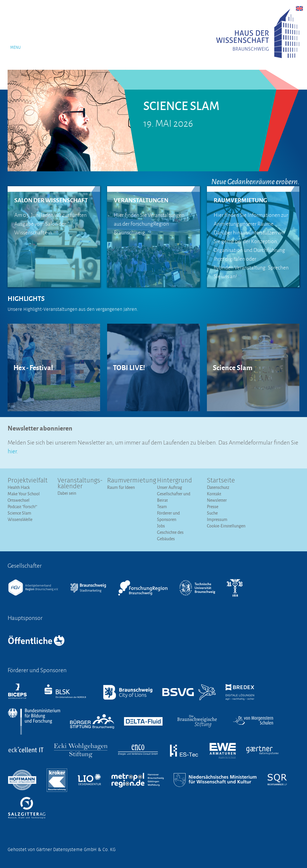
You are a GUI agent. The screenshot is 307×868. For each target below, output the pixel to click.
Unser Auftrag (170, 487)
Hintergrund (175, 481)
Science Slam (19, 513)
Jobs (161, 526)
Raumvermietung (129, 481)
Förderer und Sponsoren (168, 516)
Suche (212, 513)
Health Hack (19, 487)
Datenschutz (218, 487)
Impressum (217, 519)
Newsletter (217, 500)
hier (12, 450)
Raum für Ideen (121, 487)
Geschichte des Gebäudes (170, 535)
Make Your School (24, 494)
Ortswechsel (19, 500)
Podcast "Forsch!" (22, 507)
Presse (213, 507)
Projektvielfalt (28, 481)
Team (162, 507)
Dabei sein (67, 493)
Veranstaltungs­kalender (79, 484)
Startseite (221, 481)
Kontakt (214, 494)
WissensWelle (20, 519)
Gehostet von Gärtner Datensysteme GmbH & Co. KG (62, 850)
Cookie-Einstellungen (226, 526)
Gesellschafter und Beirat (174, 497)
